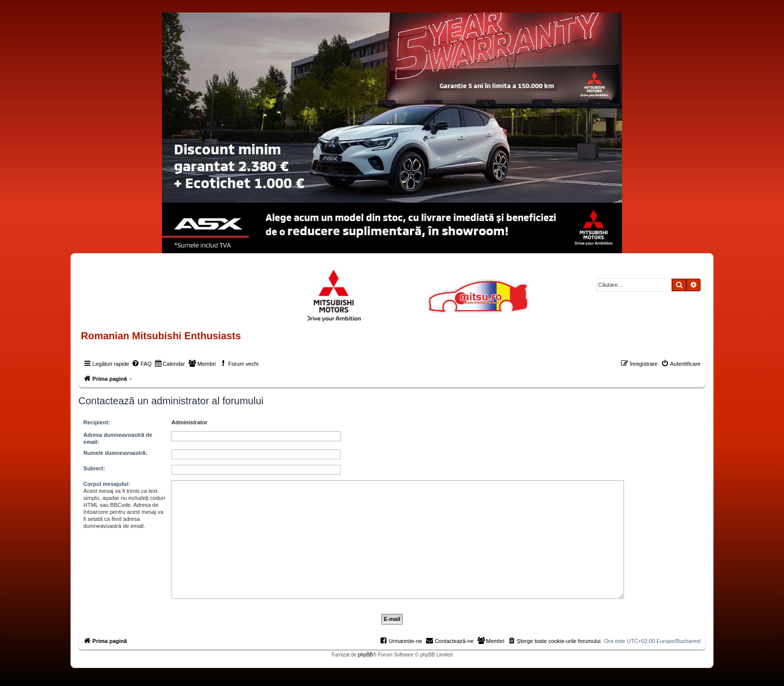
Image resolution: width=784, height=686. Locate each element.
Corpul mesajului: (107, 484)
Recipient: (97, 422)
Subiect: (94, 468)
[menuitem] (141, 364)
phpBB (365, 655)
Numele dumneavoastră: (115, 453)
